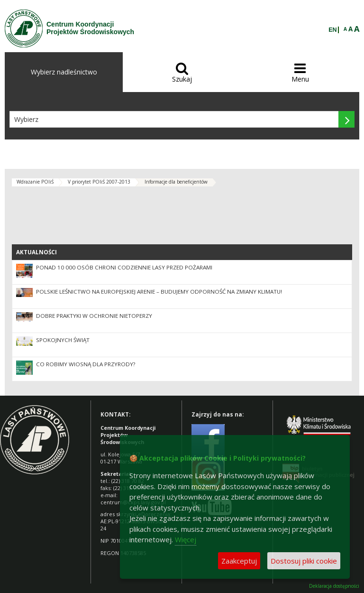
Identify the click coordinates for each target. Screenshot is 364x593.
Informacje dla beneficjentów (176, 182)
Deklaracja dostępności (334, 586)
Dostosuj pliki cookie (304, 561)
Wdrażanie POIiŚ (35, 182)
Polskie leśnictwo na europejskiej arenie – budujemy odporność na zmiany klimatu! (159, 292)
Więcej (186, 539)
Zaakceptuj (239, 561)
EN (332, 30)
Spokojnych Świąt (63, 340)
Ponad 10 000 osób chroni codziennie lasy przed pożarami (124, 267)
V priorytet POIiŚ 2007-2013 (99, 182)
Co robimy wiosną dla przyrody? (86, 364)
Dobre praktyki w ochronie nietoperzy (94, 316)
